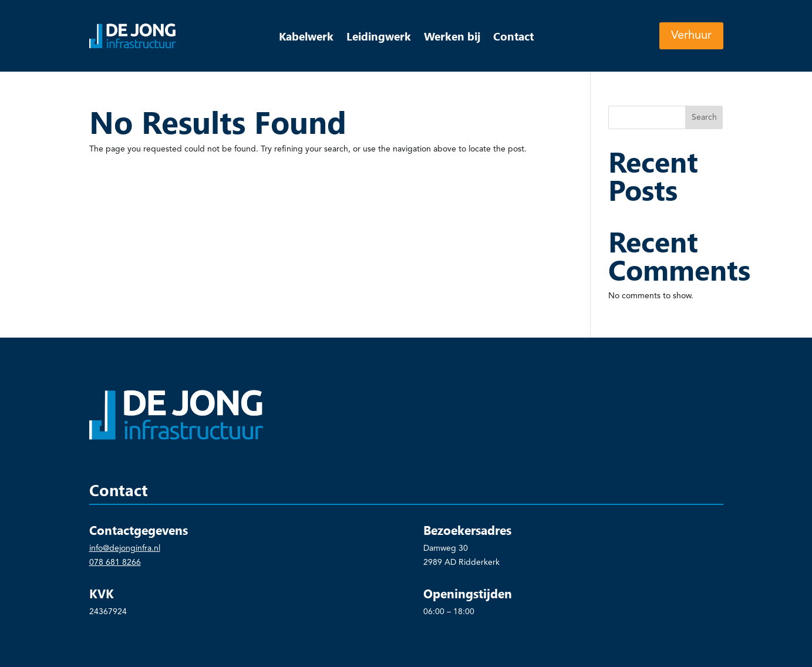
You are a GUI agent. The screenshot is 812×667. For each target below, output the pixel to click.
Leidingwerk (379, 38)
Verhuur (691, 36)
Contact (513, 38)
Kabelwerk (306, 38)
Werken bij (452, 38)
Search (704, 117)
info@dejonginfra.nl (125, 548)
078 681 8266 (115, 562)
